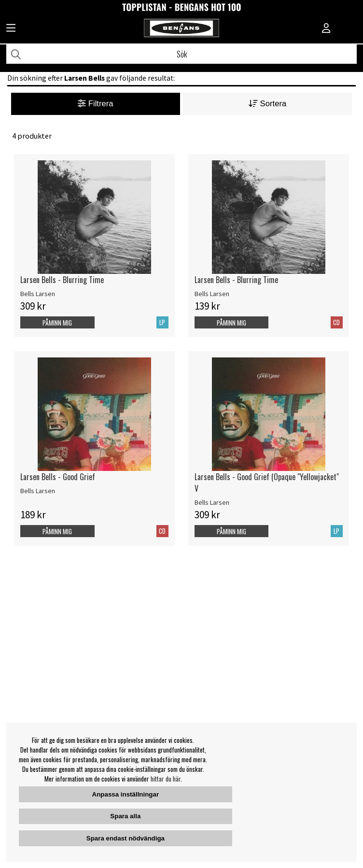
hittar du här (166, 779)
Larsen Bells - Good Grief (58, 477)
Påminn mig (57, 323)
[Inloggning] (326, 29)
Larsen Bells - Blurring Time (62, 280)
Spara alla (125, 816)
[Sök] (181, 54)
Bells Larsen (38, 294)
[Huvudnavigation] (11, 29)
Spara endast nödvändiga (126, 838)
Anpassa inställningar (126, 794)
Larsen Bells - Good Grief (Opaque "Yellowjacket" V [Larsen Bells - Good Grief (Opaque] (267, 483)
